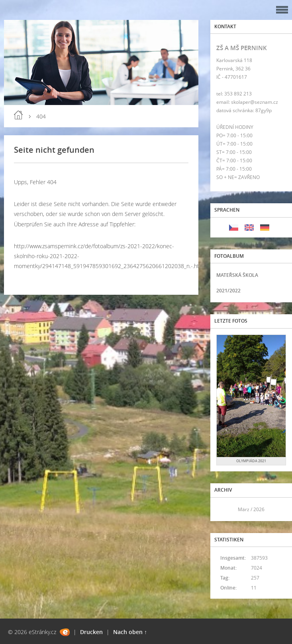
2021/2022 (228, 291)
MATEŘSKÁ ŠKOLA (237, 275)
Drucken (91, 632)
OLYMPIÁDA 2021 (251, 461)
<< (225, 509)
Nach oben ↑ (130, 632)
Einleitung (18, 115)
